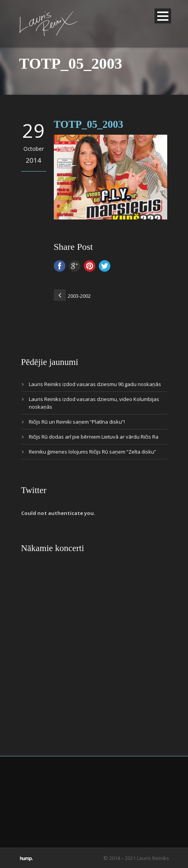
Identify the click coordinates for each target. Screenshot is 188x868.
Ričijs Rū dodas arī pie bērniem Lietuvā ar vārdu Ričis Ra (94, 437)
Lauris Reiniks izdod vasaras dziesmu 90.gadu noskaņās (95, 384)
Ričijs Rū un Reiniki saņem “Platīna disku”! (77, 422)
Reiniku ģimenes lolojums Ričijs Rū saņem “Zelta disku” (92, 452)
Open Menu (163, 16)
